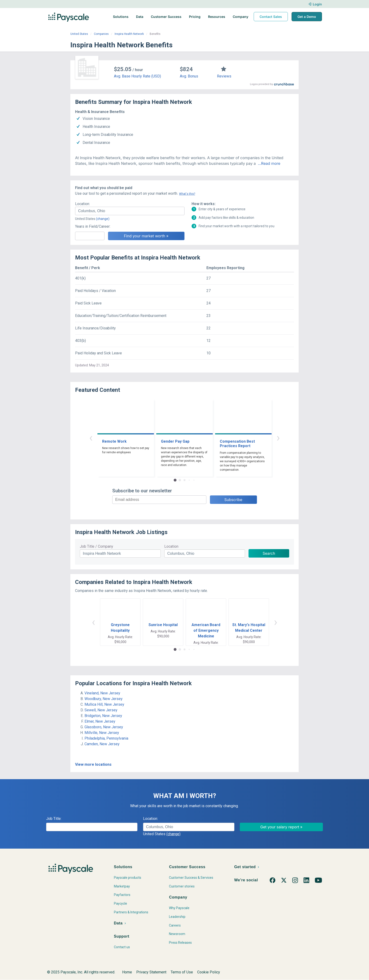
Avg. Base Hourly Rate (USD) (137, 76)
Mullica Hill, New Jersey (104, 704)
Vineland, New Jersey (102, 693)
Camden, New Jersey (102, 744)
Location (171, 546)
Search (269, 553)
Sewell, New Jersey (101, 710)
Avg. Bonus (189, 76)
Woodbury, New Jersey (104, 699)
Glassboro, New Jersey (104, 727)
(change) (103, 219)
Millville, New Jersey (102, 733)
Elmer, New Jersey (100, 721)
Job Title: (54, 819)
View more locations (93, 764)
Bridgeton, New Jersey (103, 716)
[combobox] (130, 211)
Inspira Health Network (129, 34)
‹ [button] (91, 438)
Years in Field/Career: (93, 226)
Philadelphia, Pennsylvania (106, 738)
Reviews (224, 76)
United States (79, 34)
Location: (82, 204)
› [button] (278, 438)
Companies (101, 34)
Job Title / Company (96, 546)
